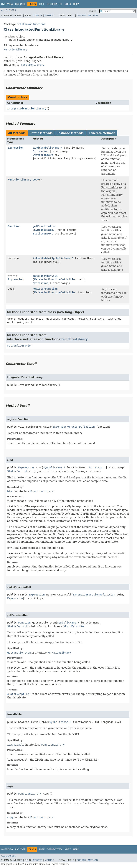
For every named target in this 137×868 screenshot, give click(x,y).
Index (67, 4)
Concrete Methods (102, 133)
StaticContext (43, 155)
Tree (42, 4)
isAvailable (41, 258)
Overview (7, 4)
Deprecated (54, 4)
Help (76, 4)
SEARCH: (94, 11)
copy (36, 180)
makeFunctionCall (45, 276)
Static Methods (41, 133)
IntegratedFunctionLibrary (27, 109)
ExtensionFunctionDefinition (55, 279)
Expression (16, 148)
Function (14, 226)
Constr (38, 16)
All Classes (8, 10)
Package (20, 4)
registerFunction (45, 289)
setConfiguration (20, 346)
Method (49, 16)
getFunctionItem (44, 226)
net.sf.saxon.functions (31, 24)
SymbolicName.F (51, 148)
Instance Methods (70, 133)
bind (36, 148)
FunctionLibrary (15, 50)
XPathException (74, 626)
